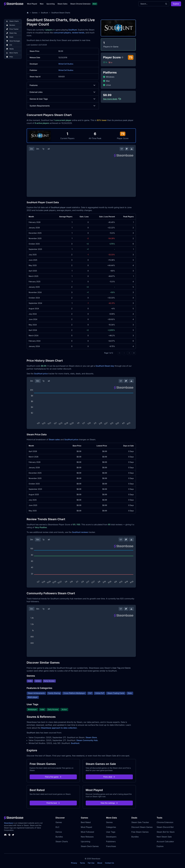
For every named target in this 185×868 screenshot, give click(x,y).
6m (38, 381)
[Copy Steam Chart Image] (127, 149)
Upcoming (51, 4)
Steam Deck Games (90, 846)
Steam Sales (63, 4)
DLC (57, 827)
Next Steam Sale (164, 837)
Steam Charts (62, 842)
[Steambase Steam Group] (9, 835)
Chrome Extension (165, 822)
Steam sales (54, 440)
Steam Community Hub (87, 740)
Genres (109, 822)
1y (43, 149)
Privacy (74, 863)
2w (32, 149)
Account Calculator (165, 842)
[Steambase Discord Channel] (5, 835)
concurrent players (62, 33)
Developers (111, 837)
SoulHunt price (41, 374)
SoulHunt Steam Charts (61, 13)
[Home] (28, 13)
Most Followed (87, 832)
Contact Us (110, 863)
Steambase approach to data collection (59, 728)
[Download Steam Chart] (132, 149)
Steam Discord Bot (165, 827)
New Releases (87, 837)
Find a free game (53, 777)
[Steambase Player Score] (122, 57)
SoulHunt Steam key (105, 366)
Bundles (59, 837)
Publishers (111, 842)
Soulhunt (44, 13)
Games (35, 13)
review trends (78, 33)
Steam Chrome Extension (80, 4)
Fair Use (91, 863)
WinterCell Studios (66, 64)
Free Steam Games (140, 832)
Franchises (111, 846)
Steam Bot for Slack (166, 832)
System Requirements (63, 106)
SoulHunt (73, 30)
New (42, 4)
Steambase (9, 823)
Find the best (53, 803)
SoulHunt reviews (80, 532)
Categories (111, 827)
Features (63, 85)
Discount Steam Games (142, 827)
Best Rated (86, 822)
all (49, 149)
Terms (82, 863)
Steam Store (91, 737)
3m (38, 149)
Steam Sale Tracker (140, 822)
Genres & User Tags (63, 99)
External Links (63, 92)
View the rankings (109, 803)
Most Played (32, 4)
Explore (176, 4)
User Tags (111, 832)
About (100, 863)
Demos (59, 832)
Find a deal (109, 777)
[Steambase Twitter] (13, 835)
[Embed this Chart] (122, 149)
